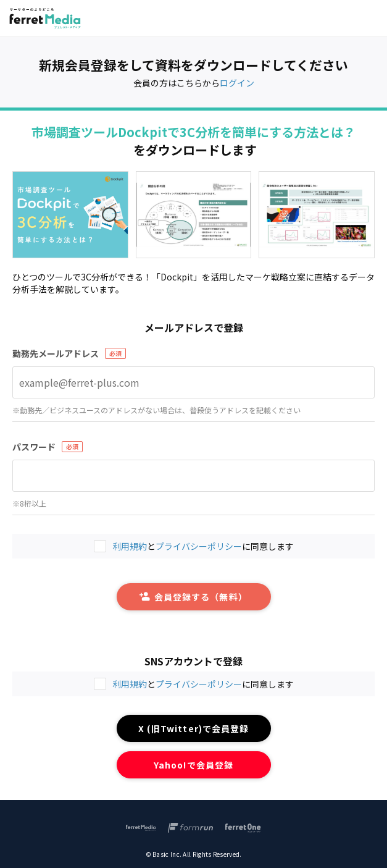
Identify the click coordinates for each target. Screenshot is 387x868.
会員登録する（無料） (193, 597)
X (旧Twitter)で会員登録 (193, 728)
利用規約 (130, 684)
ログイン (237, 83)
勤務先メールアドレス (56, 353)
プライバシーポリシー (199, 684)
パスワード (34, 447)
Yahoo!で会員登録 (193, 765)
